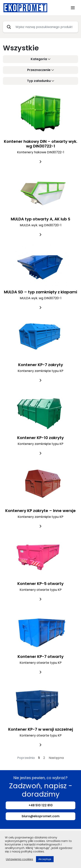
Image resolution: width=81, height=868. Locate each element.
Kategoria (39, 59)
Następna (56, 758)
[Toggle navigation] (73, 8)
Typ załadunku (39, 81)
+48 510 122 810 (41, 805)
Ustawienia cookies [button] (19, 859)
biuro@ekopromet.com (41, 816)
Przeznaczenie (39, 70)
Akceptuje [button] (45, 859)
